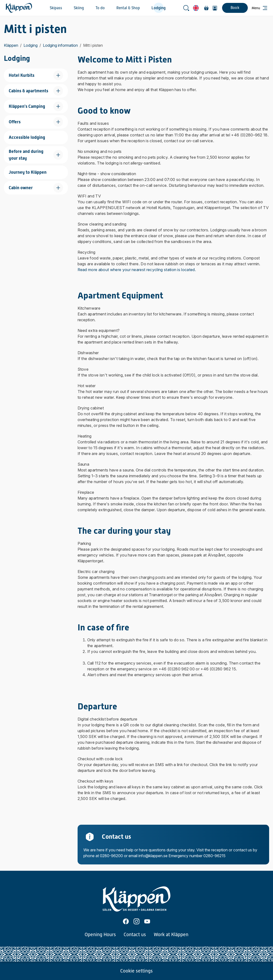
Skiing (79, 8)
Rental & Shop (128, 8)
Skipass (56, 8)
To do (100, 8)
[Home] (19, 8)
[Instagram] (136, 921)
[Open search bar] (186, 8)
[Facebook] (126, 921)
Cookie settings (136, 971)
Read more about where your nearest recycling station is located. (137, 270)
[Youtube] (147, 921)
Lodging (159, 8)
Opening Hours (100, 934)
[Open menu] (259, 8)
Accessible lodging (27, 137)
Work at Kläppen (171, 934)
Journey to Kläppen (28, 172)
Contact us (135, 934)
